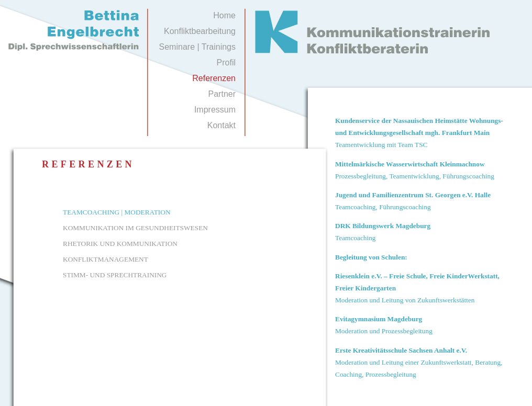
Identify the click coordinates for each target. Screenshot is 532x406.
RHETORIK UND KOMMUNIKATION (120, 244)
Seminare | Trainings (197, 47)
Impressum (215, 110)
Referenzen (214, 78)
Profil (226, 63)
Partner (222, 94)
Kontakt (221, 125)
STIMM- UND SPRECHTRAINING (115, 275)
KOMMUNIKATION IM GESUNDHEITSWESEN (135, 228)
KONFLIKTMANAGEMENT (106, 259)
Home (224, 15)
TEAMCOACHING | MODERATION (117, 212)
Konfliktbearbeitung (200, 31)
